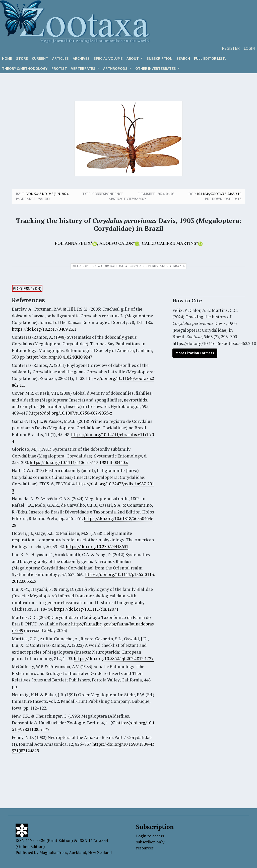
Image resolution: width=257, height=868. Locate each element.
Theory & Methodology (25, 68)
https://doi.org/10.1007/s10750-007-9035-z (71, 413)
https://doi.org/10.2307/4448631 (97, 546)
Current (40, 58)
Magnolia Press (53, 852)
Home (7, 58)
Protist (59, 68)
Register (231, 48)
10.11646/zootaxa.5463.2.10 (219, 194)
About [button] (133, 58)
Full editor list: (210, 58)
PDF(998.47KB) (27, 288)
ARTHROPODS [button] (116, 68)
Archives (81, 58)
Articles (60, 58)
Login (249, 48)
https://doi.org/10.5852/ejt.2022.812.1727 (114, 658)
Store (22, 58)
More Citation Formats (195, 353)
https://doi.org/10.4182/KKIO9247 (59, 357)
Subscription (159, 58)
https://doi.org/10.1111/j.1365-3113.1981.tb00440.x (79, 462)
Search (183, 58)
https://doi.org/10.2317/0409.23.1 (44, 329)
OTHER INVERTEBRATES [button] (156, 68)
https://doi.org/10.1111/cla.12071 (86, 609)
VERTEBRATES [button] (84, 68)
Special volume (108, 58)
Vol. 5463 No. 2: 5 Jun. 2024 (47, 194)
